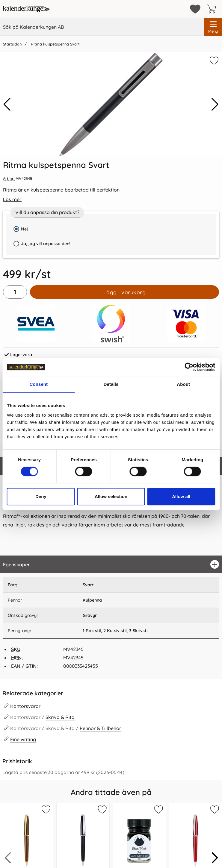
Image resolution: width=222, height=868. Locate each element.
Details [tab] (111, 384)
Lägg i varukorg (125, 292)
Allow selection (111, 496)
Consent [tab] (38, 384)
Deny (41, 496)
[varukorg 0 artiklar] (213, 9)
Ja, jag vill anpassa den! (40, 246)
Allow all (181, 496)
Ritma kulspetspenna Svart (55, 44)
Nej (24, 229)
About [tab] (183, 384)
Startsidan (12, 44)
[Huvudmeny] (213, 27)
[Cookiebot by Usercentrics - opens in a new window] (189, 367)
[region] (111, 564)
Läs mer (12, 199)
